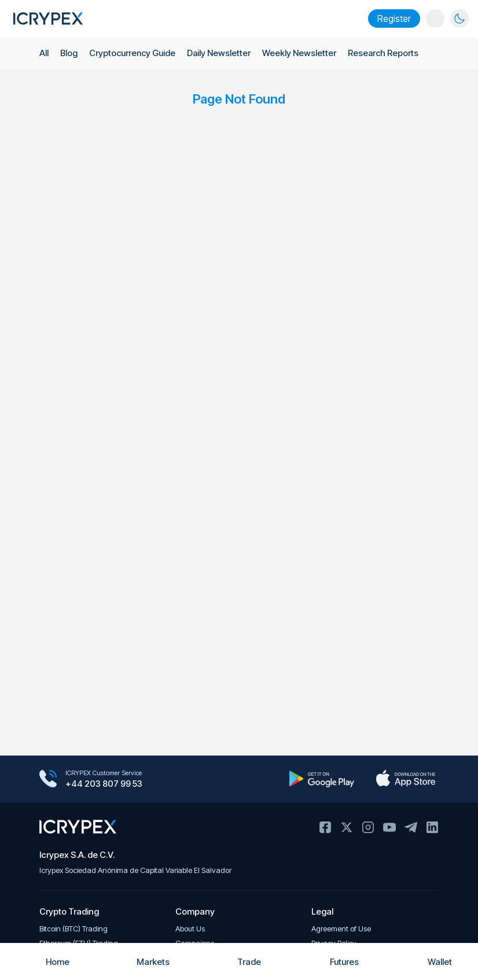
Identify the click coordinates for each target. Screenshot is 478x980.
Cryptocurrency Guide (134, 54)
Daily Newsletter (221, 54)
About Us (190, 929)
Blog (69, 54)
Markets (143, 961)
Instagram (368, 827)
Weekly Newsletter (302, 54)
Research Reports (387, 54)
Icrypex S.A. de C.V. (77, 855)
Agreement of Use (341, 929)
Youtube (389, 827)
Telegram (411, 827)
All (44, 54)
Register (394, 19)
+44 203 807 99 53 (104, 784)
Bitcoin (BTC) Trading (73, 929)
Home (48, 961)
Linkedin (432, 827)
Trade (239, 961)
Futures (334, 961)
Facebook (325, 827)
